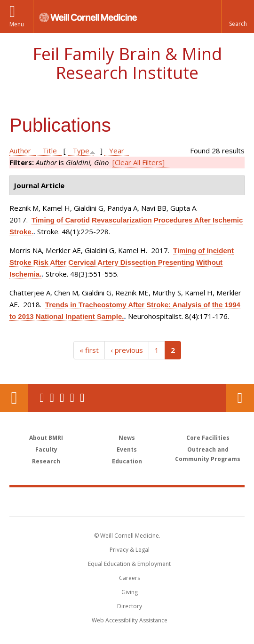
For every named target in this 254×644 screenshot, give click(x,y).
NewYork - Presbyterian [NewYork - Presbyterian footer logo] (187, 501)
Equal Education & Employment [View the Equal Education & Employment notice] (129, 564)
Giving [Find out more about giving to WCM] (130, 592)
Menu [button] (17, 24)
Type (81, 151)
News (127, 438)
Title (50, 151)
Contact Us (240, 398)
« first (89, 350)
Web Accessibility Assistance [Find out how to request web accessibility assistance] (130, 620)
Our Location (14, 398)
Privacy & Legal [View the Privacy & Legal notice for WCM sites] (130, 550)
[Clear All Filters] (139, 162)
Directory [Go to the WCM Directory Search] (130, 606)
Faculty (46, 449)
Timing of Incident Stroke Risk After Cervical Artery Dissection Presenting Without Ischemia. (122, 262)
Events (127, 449)
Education (127, 461)
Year (117, 151)
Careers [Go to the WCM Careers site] (130, 578)
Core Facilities (208, 438)
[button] (238, 16)
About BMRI (46, 438)
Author (20, 151)
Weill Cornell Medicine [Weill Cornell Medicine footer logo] (77, 501)
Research (46, 461)
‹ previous (127, 350)
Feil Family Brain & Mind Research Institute (127, 63)
